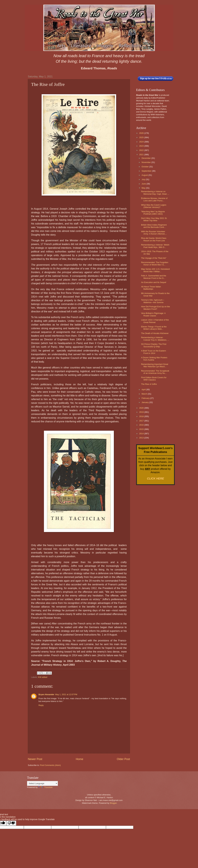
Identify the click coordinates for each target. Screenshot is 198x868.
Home (80, 759)
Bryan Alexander (46, 694)
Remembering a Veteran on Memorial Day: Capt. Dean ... (155, 193)
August (145, 175)
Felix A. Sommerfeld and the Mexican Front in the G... (154, 277)
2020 (142, 408)
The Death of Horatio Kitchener (155, 333)
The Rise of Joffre (149, 384)
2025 (142, 137)
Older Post (123, 759)
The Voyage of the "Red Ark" (154, 258)
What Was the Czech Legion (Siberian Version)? (154, 206)
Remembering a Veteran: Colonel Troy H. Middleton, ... (155, 339)
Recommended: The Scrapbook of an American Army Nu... (155, 372)
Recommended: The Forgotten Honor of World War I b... (155, 264)
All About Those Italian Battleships (151, 288)
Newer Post (35, 759)
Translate (45, 787)
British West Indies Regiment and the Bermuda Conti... (154, 226)
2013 (142, 438)
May (144, 188)
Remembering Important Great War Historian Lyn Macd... (155, 365)
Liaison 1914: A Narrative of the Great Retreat (155, 321)
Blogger (113, 803)
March (145, 394)
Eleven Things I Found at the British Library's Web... (154, 328)
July (144, 179)
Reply (41, 705)
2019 (142, 412)
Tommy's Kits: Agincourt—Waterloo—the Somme (153, 301)
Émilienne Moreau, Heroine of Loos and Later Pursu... (154, 199)
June (144, 184)
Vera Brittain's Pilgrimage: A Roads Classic (153, 314)
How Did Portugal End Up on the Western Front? (155, 308)
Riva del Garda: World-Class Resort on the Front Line (154, 239)
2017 (142, 421)
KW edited (43, 677)
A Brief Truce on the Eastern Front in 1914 (154, 352)
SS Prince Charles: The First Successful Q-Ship (154, 345)
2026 (142, 133)
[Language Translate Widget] (42, 783)
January (145, 402)
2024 (142, 142)
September (147, 171)
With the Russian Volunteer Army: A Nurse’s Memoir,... (154, 233)
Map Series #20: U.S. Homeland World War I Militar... (155, 270)
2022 (142, 150)
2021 (142, 155)
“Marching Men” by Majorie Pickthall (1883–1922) (153, 213)
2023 (142, 146)
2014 (142, 434)
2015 (142, 429)
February (146, 398)
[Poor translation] (11, 823)
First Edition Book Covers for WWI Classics (154, 379)
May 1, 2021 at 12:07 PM (66, 694)
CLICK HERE (155, 479)
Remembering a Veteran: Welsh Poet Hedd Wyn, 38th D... (155, 246)
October (145, 167)
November (146, 162)
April (144, 390)
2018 (142, 416)
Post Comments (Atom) (50, 765)
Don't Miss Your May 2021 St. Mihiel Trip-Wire (154, 219)
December (146, 158)
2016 (142, 425)
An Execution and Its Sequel (154, 282)
